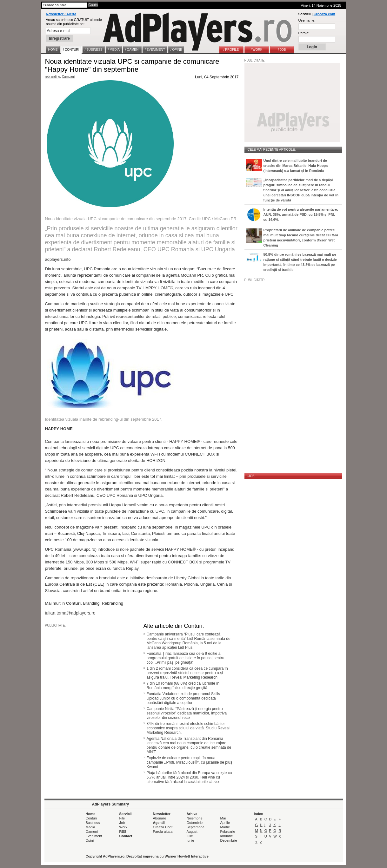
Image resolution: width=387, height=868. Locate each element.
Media (90, 827)
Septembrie (196, 827)
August (192, 832)
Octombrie (195, 823)
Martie (225, 827)
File (122, 818)
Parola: (304, 33)
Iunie (190, 840)
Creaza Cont (163, 827)
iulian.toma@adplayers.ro (70, 613)
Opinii (90, 840)
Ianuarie (227, 836)
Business (93, 823)
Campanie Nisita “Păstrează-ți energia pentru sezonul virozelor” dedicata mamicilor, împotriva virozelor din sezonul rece (187, 713)
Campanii (69, 77)
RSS (123, 832)
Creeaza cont (324, 14)
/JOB (251, 476)
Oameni (92, 832)
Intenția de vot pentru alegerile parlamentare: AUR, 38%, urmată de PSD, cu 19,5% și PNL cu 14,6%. (301, 214)
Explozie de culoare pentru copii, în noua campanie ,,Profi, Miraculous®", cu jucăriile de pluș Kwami (190, 762)
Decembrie (229, 840)
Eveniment (94, 836)
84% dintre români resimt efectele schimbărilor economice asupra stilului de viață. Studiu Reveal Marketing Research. (188, 728)
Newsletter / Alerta (61, 14)
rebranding (53, 77)
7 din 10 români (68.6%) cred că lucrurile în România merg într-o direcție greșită (183, 686)
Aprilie (225, 823)
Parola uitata (163, 832)
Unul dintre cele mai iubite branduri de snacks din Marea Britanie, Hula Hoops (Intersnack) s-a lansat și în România (296, 166)
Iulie (190, 836)
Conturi (91, 818)
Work (123, 827)
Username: (307, 20)
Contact (126, 836)
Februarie (228, 832)
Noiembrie (195, 818)
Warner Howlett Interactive (187, 856)
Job (122, 823)
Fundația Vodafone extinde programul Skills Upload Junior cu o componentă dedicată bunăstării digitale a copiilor (183, 698)
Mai (223, 818)
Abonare (160, 818)
